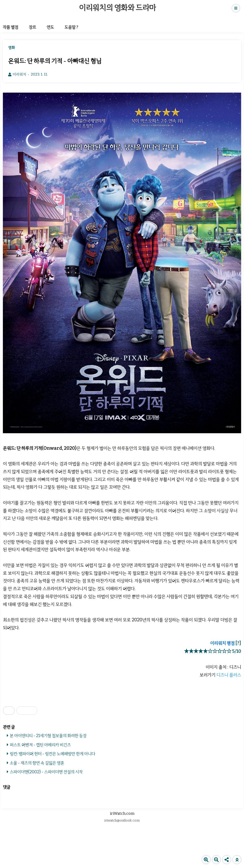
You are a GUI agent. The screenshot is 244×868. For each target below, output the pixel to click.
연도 (50, 27)
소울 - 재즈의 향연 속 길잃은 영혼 (37, 763)
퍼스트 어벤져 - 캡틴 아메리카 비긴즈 (40, 745)
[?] (238, 643)
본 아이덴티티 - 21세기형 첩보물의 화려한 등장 (48, 736)
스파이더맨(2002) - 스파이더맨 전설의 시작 (46, 772)
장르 (32, 27)
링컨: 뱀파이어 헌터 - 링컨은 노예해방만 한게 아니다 (52, 754)
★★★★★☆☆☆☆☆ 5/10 (213, 651)
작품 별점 (10, 27)
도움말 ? (71, 27)
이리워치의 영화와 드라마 (117, 8)
